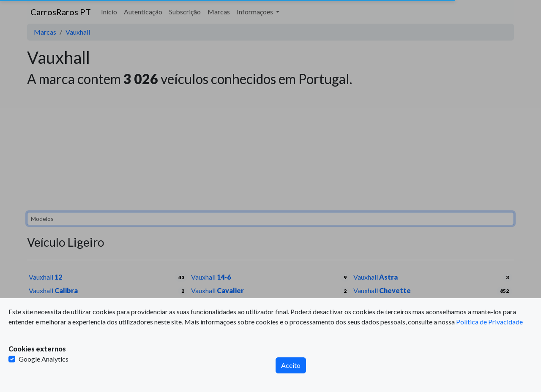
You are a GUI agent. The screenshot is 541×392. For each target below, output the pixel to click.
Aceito (291, 365)
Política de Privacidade (489, 322)
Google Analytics (44, 359)
